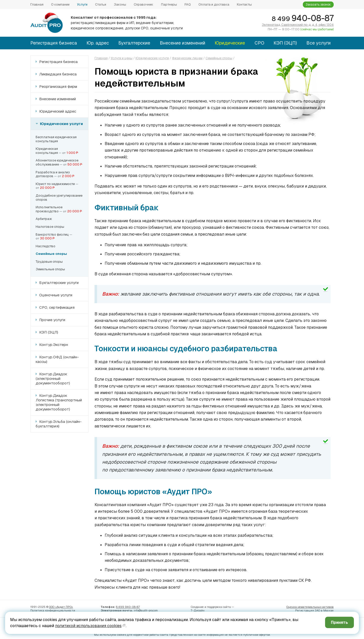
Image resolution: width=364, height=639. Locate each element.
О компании (60, 4)
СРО (259, 43)
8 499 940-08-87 (128, 607)
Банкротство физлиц (52, 234)
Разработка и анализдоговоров (53, 174)
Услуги (82, 4)
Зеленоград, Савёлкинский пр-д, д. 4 (298, 25)
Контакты (244, 4)
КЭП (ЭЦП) (285, 43)
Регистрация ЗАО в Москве (314, 610)
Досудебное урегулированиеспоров (59, 198)
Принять (339, 622)
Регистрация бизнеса (54, 43)
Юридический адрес (57, 111)
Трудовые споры (49, 262)
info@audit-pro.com (146, 610)
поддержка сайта (219, 607)
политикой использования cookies (88, 626)
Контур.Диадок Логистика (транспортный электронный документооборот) (59, 402)
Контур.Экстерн (53, 345)
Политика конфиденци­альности (53, 610)
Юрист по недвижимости (55, 184)
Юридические (230, 43)
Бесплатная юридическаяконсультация (56, 139)
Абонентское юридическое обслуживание (57, 162)
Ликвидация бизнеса (57, 74)
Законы (120, 4)
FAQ (188, 4)
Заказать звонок (318, 5)
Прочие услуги (52, 320)
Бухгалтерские (134, 43)
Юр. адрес (98, 43)
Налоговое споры (50, 227)
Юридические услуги (61, 124)
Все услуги (318, 43)
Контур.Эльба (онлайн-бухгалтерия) (59, 424)
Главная (37, 4)
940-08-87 (303, 18)
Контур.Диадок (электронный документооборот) (53, 378)
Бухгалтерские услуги (58, 283)
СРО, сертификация (56, 307)
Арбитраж (44, 219)
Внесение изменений (183, 43)
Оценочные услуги (55, 295)
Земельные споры (50, 269)
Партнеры (169, 4)
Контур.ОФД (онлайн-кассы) (57, 359)
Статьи (101, 4)
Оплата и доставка (214, 4)
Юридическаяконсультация (47, 151)
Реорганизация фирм (58, 86)
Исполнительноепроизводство (49, 209)
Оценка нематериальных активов (310, 607)
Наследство (45, 246)
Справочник (144, 4)
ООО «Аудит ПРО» (61, 607)
